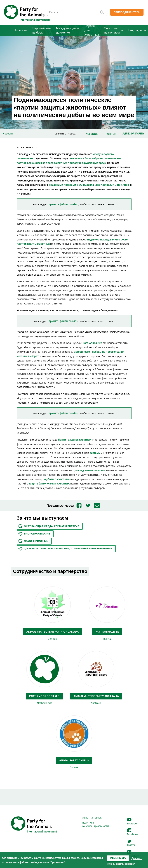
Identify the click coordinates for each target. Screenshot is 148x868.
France (107, 613)
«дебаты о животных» (57, 479)
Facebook (132, 832)
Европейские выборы (42, 30)
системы (95, 453)
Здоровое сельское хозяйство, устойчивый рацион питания (65, 549)
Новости (21, 30)
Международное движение (67, 30)
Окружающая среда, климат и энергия (49, 526)
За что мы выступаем (112, 30)
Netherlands (44, 678)
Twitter (131, 843)
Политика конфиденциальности (95, 824)
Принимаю (118, 858)
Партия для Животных (92, 30)
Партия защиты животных (75, 440)
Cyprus (74, 742)
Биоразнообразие (34, 534)
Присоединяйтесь (127, 12)
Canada (52, 613)
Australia (96, 678)
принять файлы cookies (63, 204)
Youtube (132, 822)
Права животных (33, 541)
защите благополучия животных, (49, 483)
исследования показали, (90, 470)
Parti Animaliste (92, 343)
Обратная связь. (92, 818)
